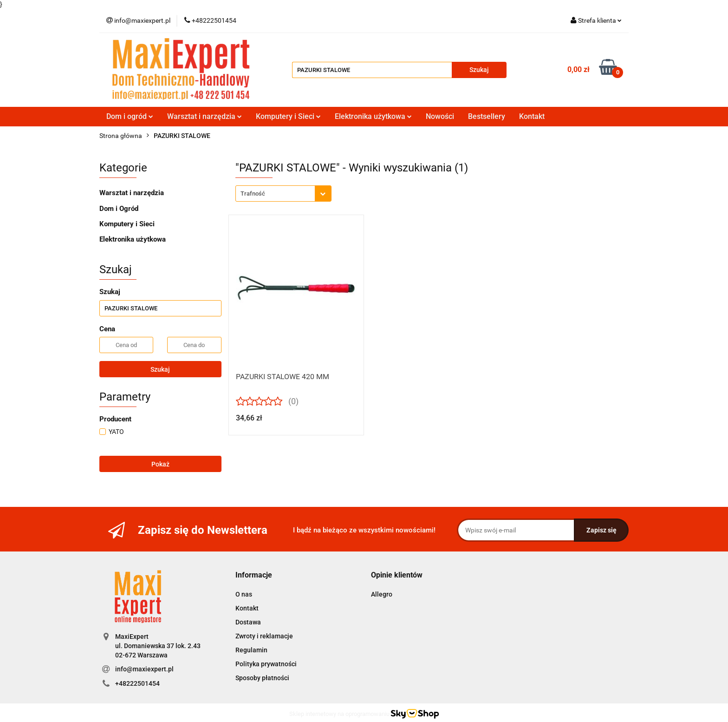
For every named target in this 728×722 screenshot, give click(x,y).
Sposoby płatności (262, 678)
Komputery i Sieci (288, 116)
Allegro (382, 594)
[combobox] (283, 194)
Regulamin (251, 650)
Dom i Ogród (119, 209)
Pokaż (160, 464)
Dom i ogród (130, 116)
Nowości (440, 116)
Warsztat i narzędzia (205, 116)
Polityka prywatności (266, 664)
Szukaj (160, 369)
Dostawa (248, 622)
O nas (244, 594)
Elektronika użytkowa (373, 116)
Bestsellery (487, 116)
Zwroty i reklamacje (264, 636)
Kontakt (532, 116)
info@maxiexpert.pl (144, 669)
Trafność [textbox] (253, 194)
